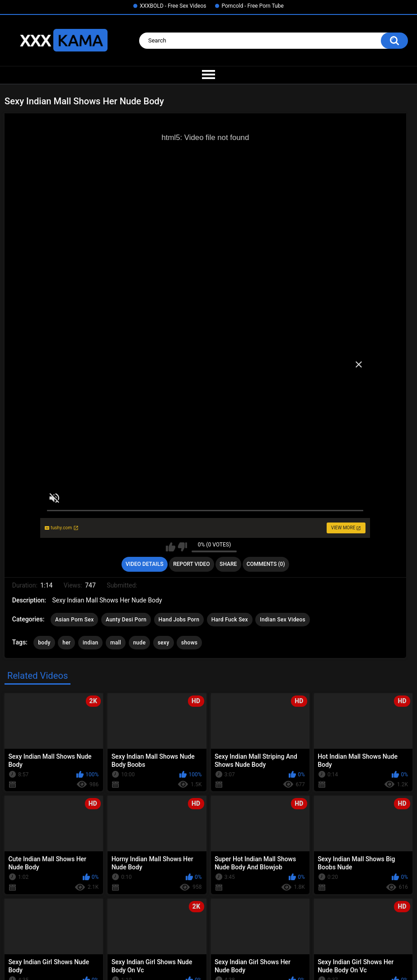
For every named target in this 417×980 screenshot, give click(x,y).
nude (140, 643)
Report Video (191, 564)
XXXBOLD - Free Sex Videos (173, 6)
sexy (164, 643)
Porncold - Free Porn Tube (252, 6)
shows (189, 643)
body (44, 643)
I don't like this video (182, 547)
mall (116, 643)
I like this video (171, 547)
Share (228, 564)
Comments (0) (266, 564)
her (66, 643)
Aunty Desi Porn (126, 620)
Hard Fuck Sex (230, 620)
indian (91, 643)
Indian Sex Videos (283, 620)
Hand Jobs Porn (179, 620)
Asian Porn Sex (75, 620)
